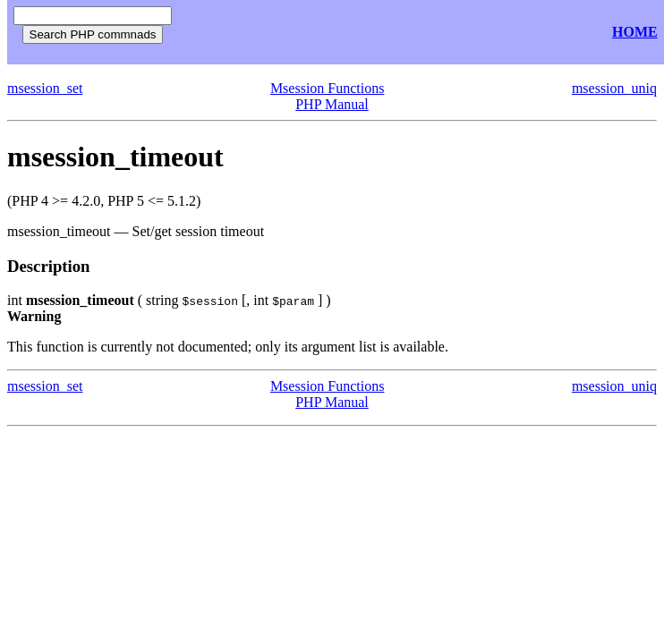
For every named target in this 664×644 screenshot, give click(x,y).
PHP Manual (332, 104)
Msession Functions (328, 88)
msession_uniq (614, 88)
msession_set (45, 88)
